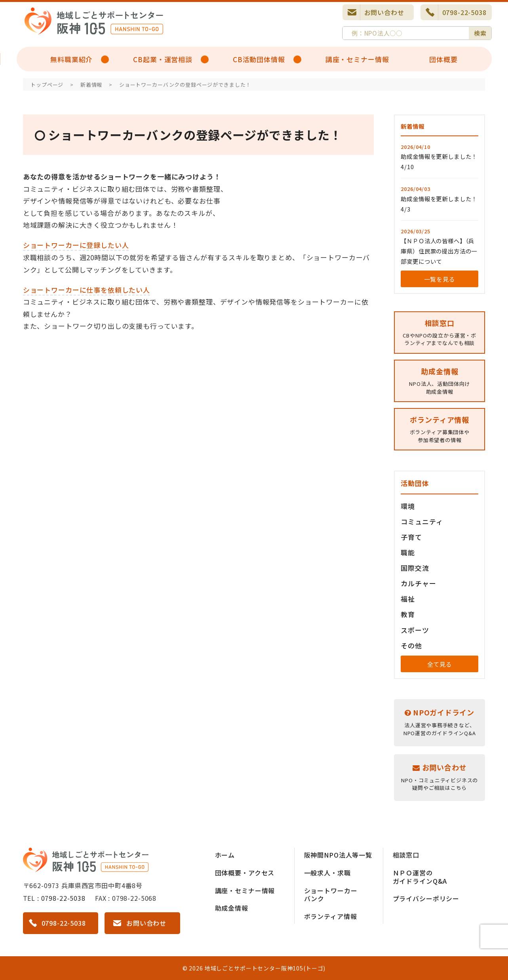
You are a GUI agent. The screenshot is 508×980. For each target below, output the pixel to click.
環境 (408, 506)
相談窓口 (406, 855)
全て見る (440, 664)
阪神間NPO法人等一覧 (338, 855)
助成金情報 (232, 908)
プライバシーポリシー (426, 898)
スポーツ (415, 630)
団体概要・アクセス (245, 873)
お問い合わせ (384, 12)
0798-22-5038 (464, 12)
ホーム (225, 855)
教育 (408, 614)
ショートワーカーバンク (331, 895)
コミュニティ (422, 521)
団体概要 (443, 59)
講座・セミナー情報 (357, 59)
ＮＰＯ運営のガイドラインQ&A (420, 877)
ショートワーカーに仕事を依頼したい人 (87, 290)
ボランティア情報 (331, 916)
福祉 (408, 599)
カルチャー (418, 583)
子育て (411, 537)
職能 (408, 552)
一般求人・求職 (327, 873)
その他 (411, 645)
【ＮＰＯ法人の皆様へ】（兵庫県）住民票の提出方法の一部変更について (439, 251)
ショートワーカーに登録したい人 (76, 245)
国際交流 (415, 568)
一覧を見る (440, 279)
